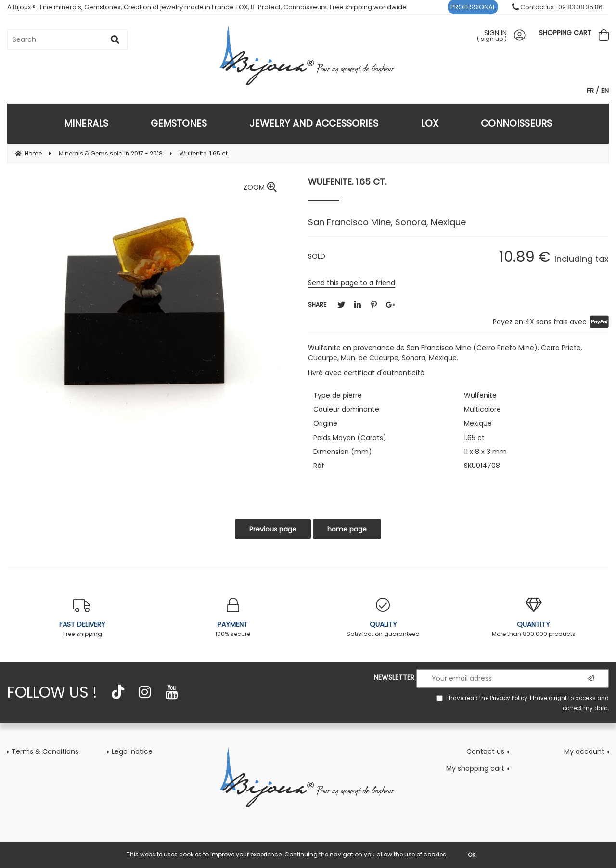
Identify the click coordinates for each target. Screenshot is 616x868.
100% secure (233, 618)
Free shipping (83, 618)
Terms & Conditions (45, 751)
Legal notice (132, 751)
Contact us (485, 751)
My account (584, 751)
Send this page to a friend (352, 283)
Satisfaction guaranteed (383, 618)
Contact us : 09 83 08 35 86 (557, 7)
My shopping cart (475, 768)
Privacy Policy (509, 698)
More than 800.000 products (534, 618)
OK (472, 855)
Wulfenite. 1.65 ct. (347, 182)
